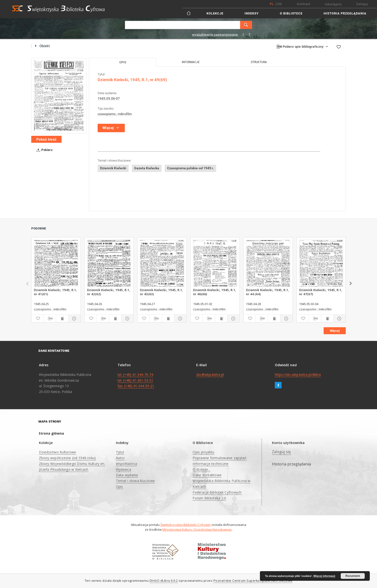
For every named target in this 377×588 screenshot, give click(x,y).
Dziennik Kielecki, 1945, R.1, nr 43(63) (161, 292)
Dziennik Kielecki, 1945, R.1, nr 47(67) (321, 292)
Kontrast (304, 4)
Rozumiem (353, 576)
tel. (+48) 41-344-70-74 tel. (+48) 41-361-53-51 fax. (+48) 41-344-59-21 (136, 380)
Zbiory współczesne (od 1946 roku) (67, 458)
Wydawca (124, 469)
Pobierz (44, 150)
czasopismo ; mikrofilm (115, 114)
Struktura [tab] (259, 62)
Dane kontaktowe (207, 475)
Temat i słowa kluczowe (135, 481)
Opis (119, 487)
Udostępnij (333, 4)
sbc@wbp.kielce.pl (210, 375)
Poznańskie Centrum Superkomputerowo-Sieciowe (253, 581)
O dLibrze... (201, 469)
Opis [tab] (123, 62)
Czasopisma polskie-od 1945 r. (190, 168)
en (280, 4)
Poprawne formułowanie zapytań (220, 458)
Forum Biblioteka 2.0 (209, 498)
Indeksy (252, 13)
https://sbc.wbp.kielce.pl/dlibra (298, 375)
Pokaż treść (46, 139)
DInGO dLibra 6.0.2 (164, 581)
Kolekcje (215, 13)
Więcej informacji (324, 576)
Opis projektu (203, 452)
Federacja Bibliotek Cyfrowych (217, 492)
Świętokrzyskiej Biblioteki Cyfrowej (185, 525)
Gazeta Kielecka (147, 168)
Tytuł (120, 452)
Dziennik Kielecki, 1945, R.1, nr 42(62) (109, 292)
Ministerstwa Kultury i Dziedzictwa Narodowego (197, 529)
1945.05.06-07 (109, 98)
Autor (120, 458)
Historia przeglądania (345, 13)
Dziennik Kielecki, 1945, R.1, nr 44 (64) (267, 292)
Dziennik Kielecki (113, 168)
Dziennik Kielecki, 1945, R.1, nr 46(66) (215, 292)
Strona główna (51, 433)
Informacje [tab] (191, 62)
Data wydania (127, 475)
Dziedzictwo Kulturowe (57, 452)
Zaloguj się (282, 452)
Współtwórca (127, 464)
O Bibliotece (291, 13)
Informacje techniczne (210, 464)
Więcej (335, 331)
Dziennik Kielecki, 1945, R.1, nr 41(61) (55, 292)
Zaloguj (362, 4)
